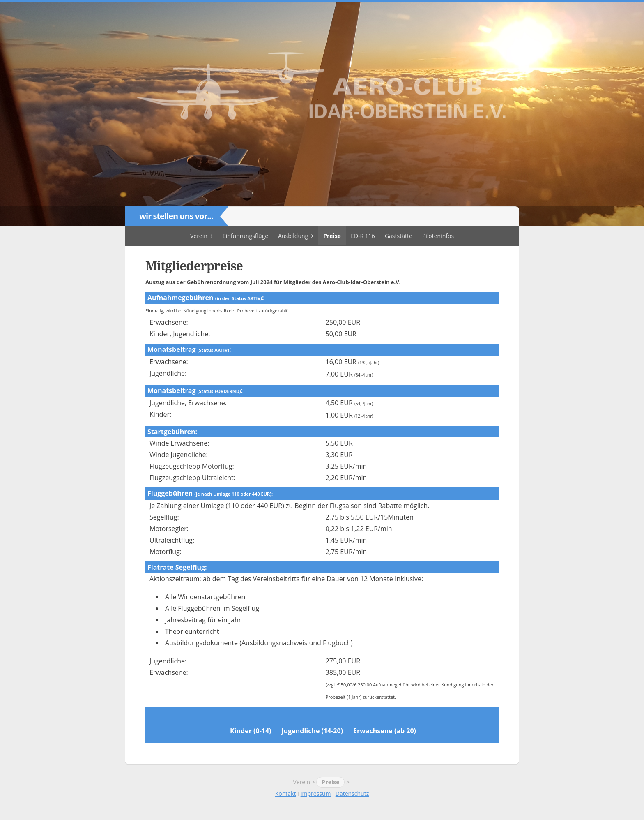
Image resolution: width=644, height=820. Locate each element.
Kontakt (286, 793)
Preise (332, 236)
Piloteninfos (438, 236)
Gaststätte (399, 236)
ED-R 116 (363, 236)
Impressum (316, 793)
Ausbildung (293, 236)
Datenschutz (352, 793)
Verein (199, 236)
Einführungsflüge (245, 236)
